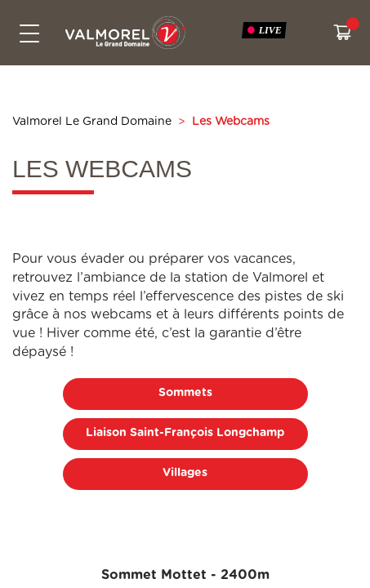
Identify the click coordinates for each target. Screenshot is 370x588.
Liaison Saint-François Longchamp (185, 433)
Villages (185, 473)
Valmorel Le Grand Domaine (92, 122)
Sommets (185, 393)
